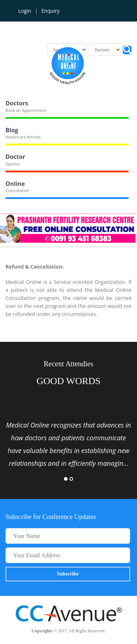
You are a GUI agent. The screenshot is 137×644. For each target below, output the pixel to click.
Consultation (17, 190)
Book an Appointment (26, 110)
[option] (68, 444)
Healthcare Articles (23, 137)
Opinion (13, 164)
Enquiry (50, 11)
